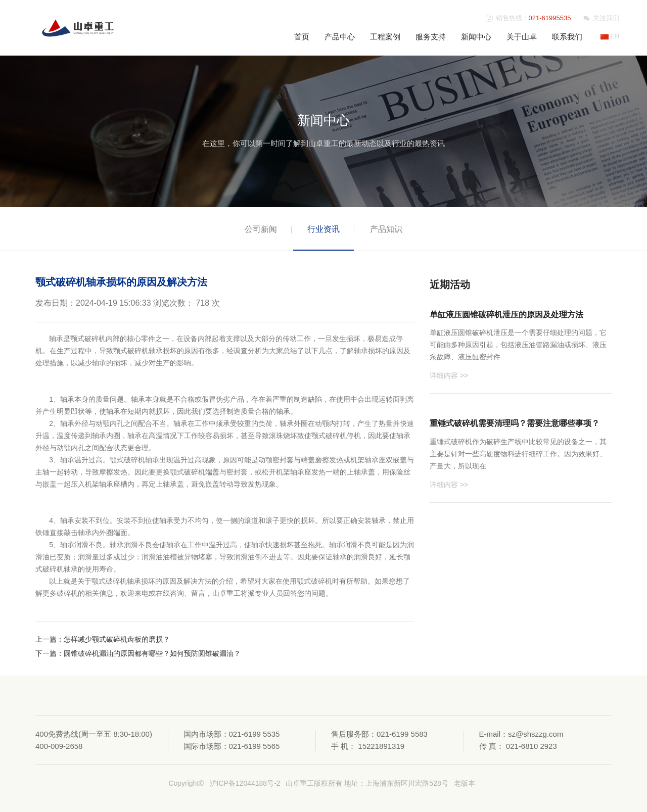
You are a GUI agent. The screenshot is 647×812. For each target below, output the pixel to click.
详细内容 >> (449, 375)
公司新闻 (261, 229)
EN (610, 36)
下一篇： (50, 653)
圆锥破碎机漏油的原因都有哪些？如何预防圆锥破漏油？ (152, 653)
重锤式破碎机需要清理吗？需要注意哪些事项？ (515, 423)
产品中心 (340, 37)
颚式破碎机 (131, 351)
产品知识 (386, 229)
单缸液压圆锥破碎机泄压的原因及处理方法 (506, 315)
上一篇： (50, 639)
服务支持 (431, 37)
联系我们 (567, 37)
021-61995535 (550, 18)
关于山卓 (522, 37)
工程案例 (385, 37)
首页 (302, 37)
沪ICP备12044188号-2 (245, 783)
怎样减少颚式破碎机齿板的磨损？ (117, 639)
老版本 (465, 783)
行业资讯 (323, 229)
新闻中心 (476, 37)
